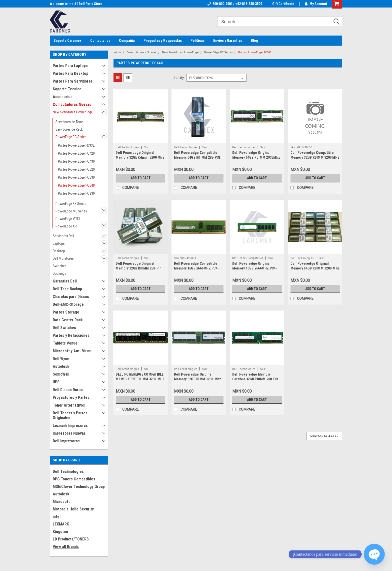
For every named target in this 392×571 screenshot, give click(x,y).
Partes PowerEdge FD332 (76, 145)
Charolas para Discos (71, 297)
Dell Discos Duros (68, 390)
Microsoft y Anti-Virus (72, 351)
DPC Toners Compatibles (74, 479)
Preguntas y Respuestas (163, 41)
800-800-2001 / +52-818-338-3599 (235, 4)
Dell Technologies (68, 472)
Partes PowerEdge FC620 (76, 169)
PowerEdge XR (66, 226)
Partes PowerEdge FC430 (76, 161)
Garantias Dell (65, 281)
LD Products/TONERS (71, 539)
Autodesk (61, 366)
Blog (254, 41)
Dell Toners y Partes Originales (70, 415)
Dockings (59, 273)
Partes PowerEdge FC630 (76, 177)
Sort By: (179, 78)
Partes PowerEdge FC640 (76, 185)
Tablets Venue (65, 343)
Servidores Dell (63, 236)
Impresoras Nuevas (69, 433)
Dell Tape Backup (67, 289)
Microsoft (61, 502)
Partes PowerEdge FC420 (76, 153)
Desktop (59, 251)
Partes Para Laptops (70, 66)
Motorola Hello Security (73, 509)
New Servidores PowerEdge (73, 112)
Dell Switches (64, 328)
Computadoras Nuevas (72, 104)
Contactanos (100, 41)
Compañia (127, 41)
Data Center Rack (68, 320)
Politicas (197, 41)
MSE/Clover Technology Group (79, 487)
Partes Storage (66, 312)
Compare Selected (324, 436)
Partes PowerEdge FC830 (76, 193)
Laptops (59, 243)
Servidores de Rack (69, 129)
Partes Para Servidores (73, 81)
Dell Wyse (61, 359)
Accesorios (63, 97)
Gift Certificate (283, 4)
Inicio (117, 52)
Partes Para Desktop (70, 73)
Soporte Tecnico (67, 89)
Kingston (60, 532)
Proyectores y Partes (71, 397)
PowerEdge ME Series (71, 211)
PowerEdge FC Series (71, 137)
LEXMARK (61, 524)
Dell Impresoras (66, 441)
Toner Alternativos (69, 405)
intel (57, 517)
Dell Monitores (63, 258)
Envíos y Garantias (228, 41)
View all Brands (66, 547)
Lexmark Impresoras (70, 425)
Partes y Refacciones (71, 335)
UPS (56, 382)
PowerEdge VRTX (68, 219)
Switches (60, 266)
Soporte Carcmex (67, 41)
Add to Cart (141, 178)
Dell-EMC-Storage (68, 304)
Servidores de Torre (69, 122)
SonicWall (61, 374)
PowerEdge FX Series (71, 204)
